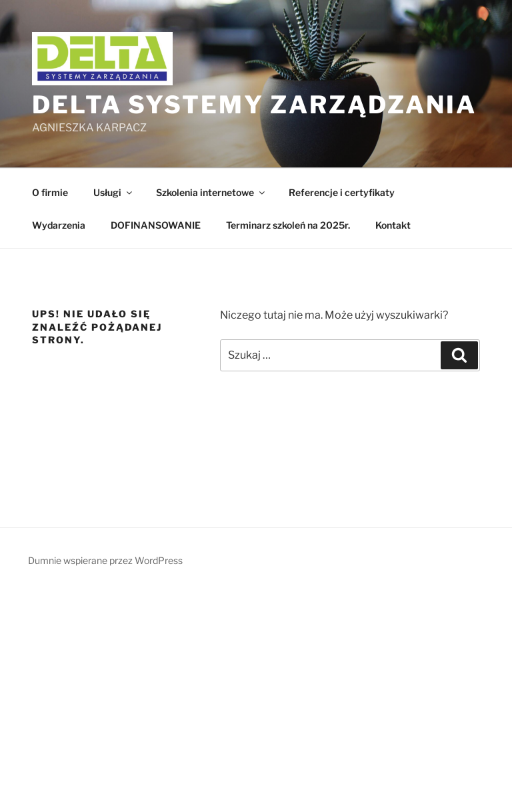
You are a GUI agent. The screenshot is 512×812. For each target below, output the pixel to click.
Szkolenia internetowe (211, 192)
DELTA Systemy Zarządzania (254, 105)
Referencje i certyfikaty (342, 192)
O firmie (50, 192)
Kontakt (393, 225)
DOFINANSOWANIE (156, 225)
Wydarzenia (59, 225)
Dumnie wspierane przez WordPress (105, 560)
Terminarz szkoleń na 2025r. (288, 225)
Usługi (114, 192)
